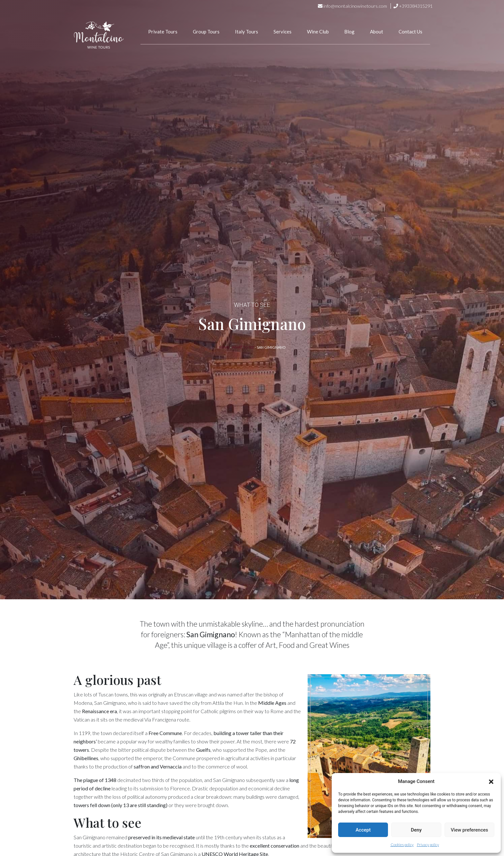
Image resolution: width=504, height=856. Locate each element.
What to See (243, 347)
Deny (416, 830)
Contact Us (410, 32)
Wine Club (318, 32)
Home (224, 347)
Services (283, 32)
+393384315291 (416, 6)
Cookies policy (402, 845)
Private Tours (163, 32)
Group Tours (206, 32)
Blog (349, 32)
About (377, 32)
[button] (491, 781)
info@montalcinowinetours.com (355, 6)
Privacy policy (428, 845)
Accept (363, 830)
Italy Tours (247, 32)
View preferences (469, 830)
